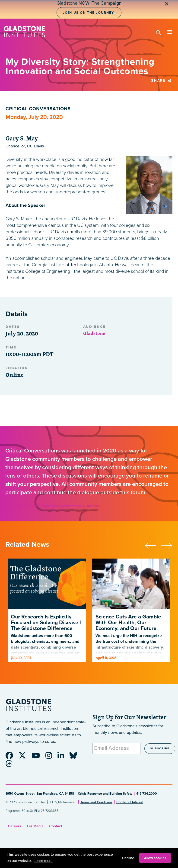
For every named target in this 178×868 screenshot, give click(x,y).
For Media (35, 826)
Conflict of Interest (130, 802)
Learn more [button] (43, 861)
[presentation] (153, 545)
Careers (15, 826)
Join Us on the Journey (88, 13)
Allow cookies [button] (155, 858)
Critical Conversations (38, 109)
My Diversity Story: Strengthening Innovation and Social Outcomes (53, 506)
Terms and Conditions (96, 802)
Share (162, 81)
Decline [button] (128, 858)
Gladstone (94, 333)
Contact (56, 826)
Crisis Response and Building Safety (105, 794)
